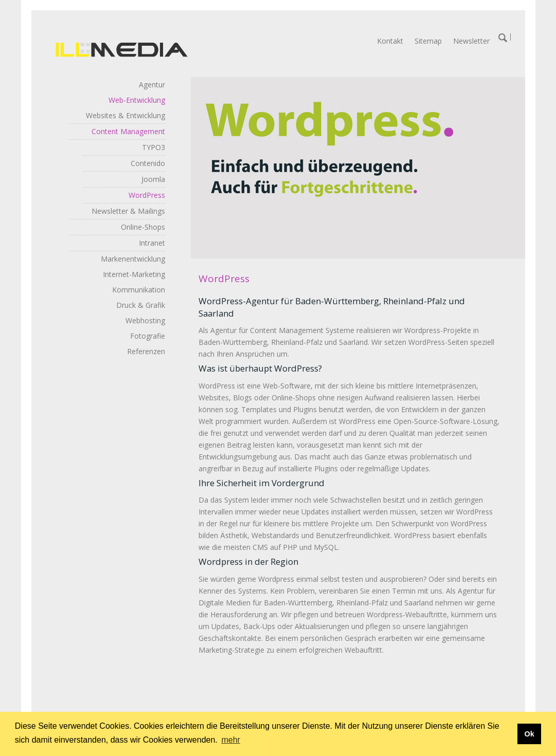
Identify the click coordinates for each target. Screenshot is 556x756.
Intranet (152, 243)
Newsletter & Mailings (128, 211)
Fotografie (148, 336)
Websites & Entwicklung (125, 115)
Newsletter (471, 41)
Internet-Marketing (134, 274)
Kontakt (390, 41)
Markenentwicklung (133, 259)
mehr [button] (230, 740)
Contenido (148, 163)
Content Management (128, 131)
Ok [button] (529, 734)
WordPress (147, 195)
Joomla (153, 179)
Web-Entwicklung (137, 100)
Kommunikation (139, 290)
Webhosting (145, 320)
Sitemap (428, 41)
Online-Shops (143, 227)
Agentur (152, 85)
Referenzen (146, 351)
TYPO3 (154, 147)
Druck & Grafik (141, 305)
